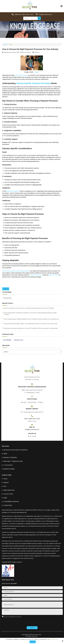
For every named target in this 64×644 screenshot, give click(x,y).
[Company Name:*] (32, 592)
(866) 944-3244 (20, 15)
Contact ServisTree (36, 275)
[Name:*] (32, 588)
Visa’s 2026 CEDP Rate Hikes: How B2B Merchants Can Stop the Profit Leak (31, 324)
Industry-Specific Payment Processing (33, 83)
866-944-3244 (54, 275)
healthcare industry (13, 191)
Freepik (36, 72)
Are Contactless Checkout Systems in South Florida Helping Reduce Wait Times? (30, 314)
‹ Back (6, 289)
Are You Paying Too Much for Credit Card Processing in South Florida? (29, 308)
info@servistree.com (45, 15)
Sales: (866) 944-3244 (32, 419)
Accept (33, 642)
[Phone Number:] (32, 599)
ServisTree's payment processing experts (16, 271)
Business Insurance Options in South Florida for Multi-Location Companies (31, 328)
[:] (3, 617)
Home (5, 44)
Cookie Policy (54, 639)
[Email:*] (32, 595)
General (37, 52)
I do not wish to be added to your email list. (12, 617)
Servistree (28, 52)
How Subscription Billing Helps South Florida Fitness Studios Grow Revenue (31, 319)
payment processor (21, 75)
